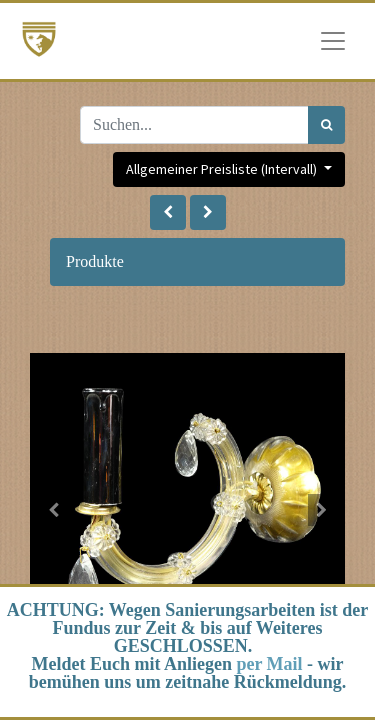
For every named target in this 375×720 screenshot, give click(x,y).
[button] (168, 212)
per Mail (269, 664)
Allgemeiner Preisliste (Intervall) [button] (223, 169)
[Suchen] (326, 125)
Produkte (95, 261)
